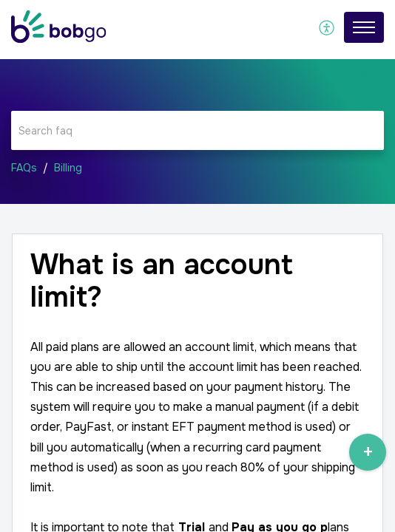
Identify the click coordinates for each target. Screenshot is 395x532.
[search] (197, 130)
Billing (68, 168)
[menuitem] (327, 27)
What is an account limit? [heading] (162, 282)
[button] (327, 27)
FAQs (24, 168)
